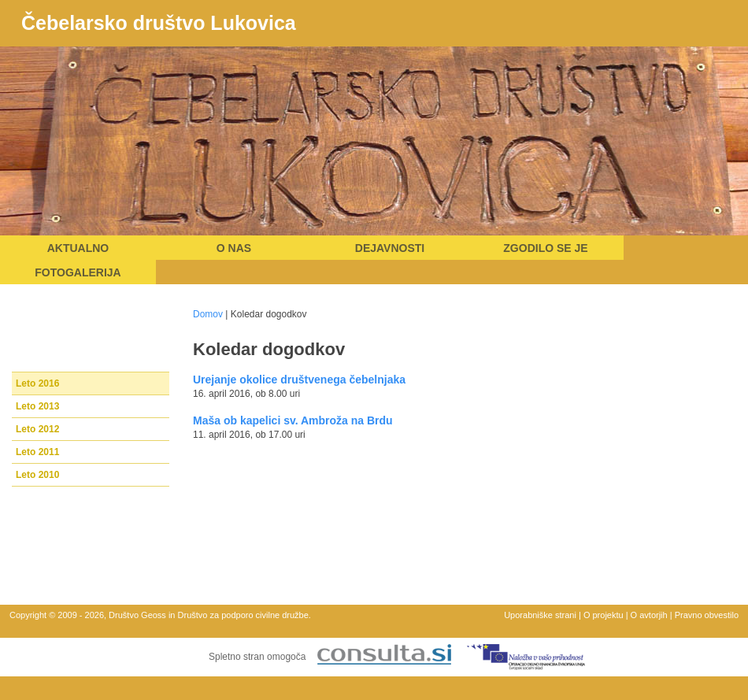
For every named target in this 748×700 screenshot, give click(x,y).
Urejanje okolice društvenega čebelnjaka (299, 380)
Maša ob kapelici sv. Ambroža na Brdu (293, 420)
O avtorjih (649, 615)
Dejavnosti (390, 248)
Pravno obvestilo (707, 615)
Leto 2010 (37, 475)
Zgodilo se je (545, 248)
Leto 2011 (37, 452)
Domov (208, 314)
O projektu (604, 615)
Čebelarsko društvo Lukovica (159, 23)
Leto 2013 (37, 406)
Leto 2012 (37, 429)
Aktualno (78, 248)
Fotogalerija (78, 272)
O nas (234, 248)
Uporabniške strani (540, 615)
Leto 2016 (37, 383)
